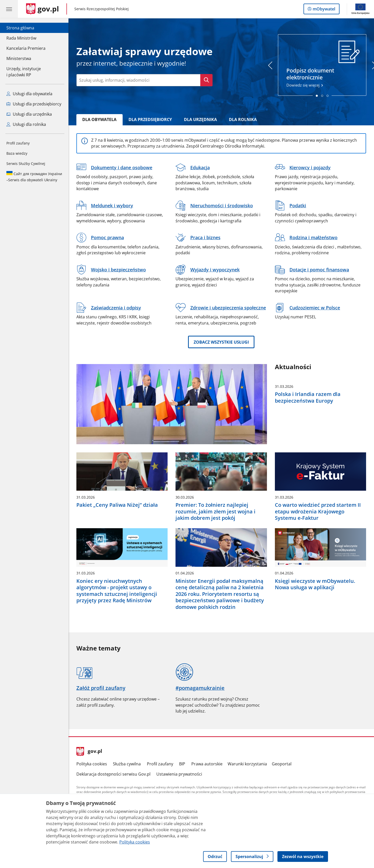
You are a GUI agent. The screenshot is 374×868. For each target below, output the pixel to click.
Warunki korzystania (247, 764)
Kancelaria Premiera (26, 48)
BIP (182, 764)
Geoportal (282, 764)
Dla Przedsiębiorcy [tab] (150, 119)
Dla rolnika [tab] (243, 119)
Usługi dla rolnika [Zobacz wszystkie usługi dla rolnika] (26, 124)
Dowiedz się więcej (322, 64)
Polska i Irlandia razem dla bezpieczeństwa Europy (308, 397)
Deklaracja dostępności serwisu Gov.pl (113, 774)
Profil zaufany (18, 143)
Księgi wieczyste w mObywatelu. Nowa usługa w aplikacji (315, 584)
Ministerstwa (19, 58)
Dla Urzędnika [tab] (200, 119)
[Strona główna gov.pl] (43, 9)
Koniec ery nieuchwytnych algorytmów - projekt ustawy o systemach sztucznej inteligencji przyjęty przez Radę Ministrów (117, 591)
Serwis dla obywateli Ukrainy (34, 177)
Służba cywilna (127, 764)
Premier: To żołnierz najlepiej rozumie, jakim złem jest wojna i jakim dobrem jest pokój (215, 511)
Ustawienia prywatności (179, 774)
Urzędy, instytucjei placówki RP (24, 72)
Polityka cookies (92, 764)
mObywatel (323, 10)
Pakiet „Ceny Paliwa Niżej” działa (117, 505)
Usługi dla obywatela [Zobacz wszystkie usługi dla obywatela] (29, 94)
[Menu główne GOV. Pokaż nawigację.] (9, 9)
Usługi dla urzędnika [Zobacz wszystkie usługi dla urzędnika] (29, 114)
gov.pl (89, 752)
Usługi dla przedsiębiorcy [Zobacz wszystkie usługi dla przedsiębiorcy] (34, 104)
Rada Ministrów (21, 38)
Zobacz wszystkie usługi (221, 342)
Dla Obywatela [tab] (99, 119)
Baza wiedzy (17, 153)
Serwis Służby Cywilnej (26, 164)
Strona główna (26, 28)
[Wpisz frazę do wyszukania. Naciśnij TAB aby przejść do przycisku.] (138, 80)
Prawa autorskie (207, 764)
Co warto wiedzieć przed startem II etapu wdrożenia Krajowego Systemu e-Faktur (318, 511)
